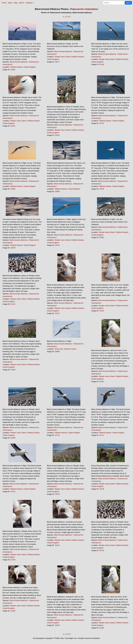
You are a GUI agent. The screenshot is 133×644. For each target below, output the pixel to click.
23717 (102, 435)
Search (22, 3)
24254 (57, 625)
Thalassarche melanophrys (84, 9)
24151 (13, 126)
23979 (13, 248)
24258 (13, 438)
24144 (102, 64)
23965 (13, 189)
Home (4, 3)
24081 (102, 237)
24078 (57, 494)
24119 (102, 550)
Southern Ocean (70, 349)
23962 (13, 70)
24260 (102, 628)
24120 (102, 382)
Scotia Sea (59, 349)
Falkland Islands (16, 67)
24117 (57, 313)
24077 (57, 62)
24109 (13, 560)
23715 (102, 123)
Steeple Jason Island (62, 57)
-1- (64, 17)
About (10, 3)
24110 (13, 304)
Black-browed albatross (19, 62)
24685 (57, 351)
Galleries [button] (29, 3)
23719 (13, 492)
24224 (13, 370)
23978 (102, 189)
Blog (16, 3)
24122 (57, 135)
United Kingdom (30, 67)
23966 (57, 191)
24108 (102, 489)
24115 (57, 545)
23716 (57, 435)
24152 (102, 311)
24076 (57, 245)
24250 (13, 611)
